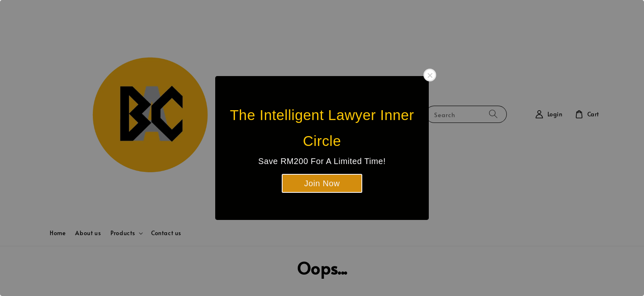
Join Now (322, 183)
